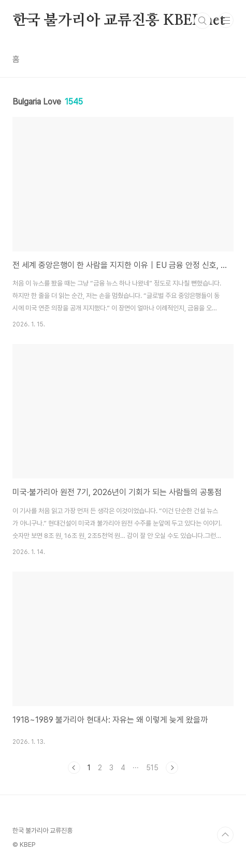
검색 (202, 21)
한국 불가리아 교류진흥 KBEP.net (119, 21)
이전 (74, 768)
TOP (225, 835)
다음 (172, 768)
